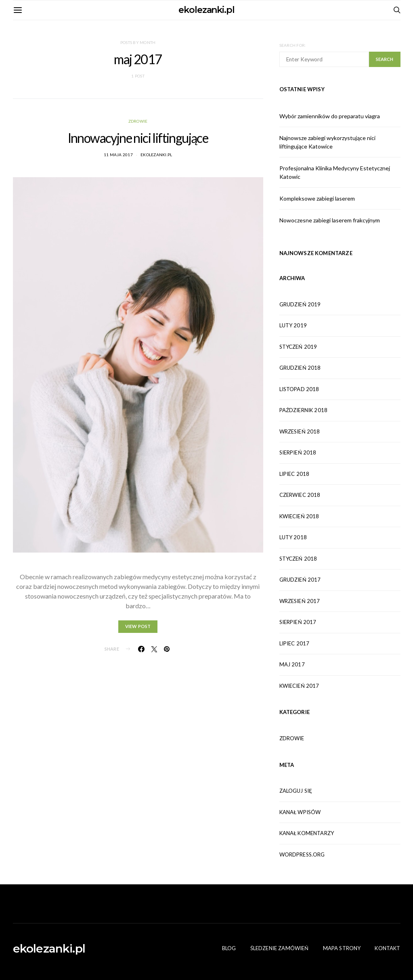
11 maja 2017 (118, 155)
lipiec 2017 (295, 643)
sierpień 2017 (298, 622)
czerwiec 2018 (300, 495)
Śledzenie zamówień (280, 948)
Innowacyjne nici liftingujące (138, 138)
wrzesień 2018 (300, 431)
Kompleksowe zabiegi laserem (317, 198)
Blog (229, 948)
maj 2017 (292, 664)
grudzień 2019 (300, 304)
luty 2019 (293, 325)
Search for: (293, 45)
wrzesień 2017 (300, 601)
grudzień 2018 (300, 368)
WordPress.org (302, 854)
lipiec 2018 (295, 474)
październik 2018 (304, 410)
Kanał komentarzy (307, 833)
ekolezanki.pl (206, 10)
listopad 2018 (299, 389)
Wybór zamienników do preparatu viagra (330, 116)
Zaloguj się (296, 791)
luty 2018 (293, 537)
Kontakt (387, 948)
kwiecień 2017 (299, 686)
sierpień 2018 (298, 452)
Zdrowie (138, 121)
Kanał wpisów (300, 812)
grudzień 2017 (300, 580)
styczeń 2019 (298, 347)
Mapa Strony (342, 948)
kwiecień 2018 (299, 516)
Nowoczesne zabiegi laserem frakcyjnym (330, 220)
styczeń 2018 (298, 559)
